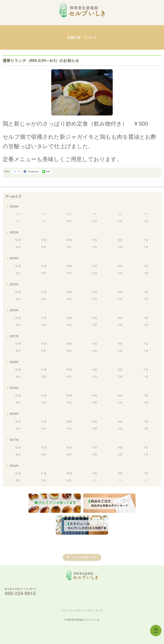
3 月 (95, 221)
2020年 (14, 362)
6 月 (18, 247)
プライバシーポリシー (73, 610)
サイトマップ (95, 610)
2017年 (14, 440)
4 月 (69, 221)
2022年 (14, 310)
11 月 (44, 240)
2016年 (14, 466)
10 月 (69, 240)
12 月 (18, 240)
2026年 (14, 207)
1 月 (146, 221)
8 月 (120, 240)
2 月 (120, 221)
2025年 (14, 232)
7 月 (146, 240)
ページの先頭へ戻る (84, 557)
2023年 (14, 284)
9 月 (95, 240)
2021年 (14, 336)
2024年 (14, 258)
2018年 (14, 414)
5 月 (44, 247)
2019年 (14, 388)
